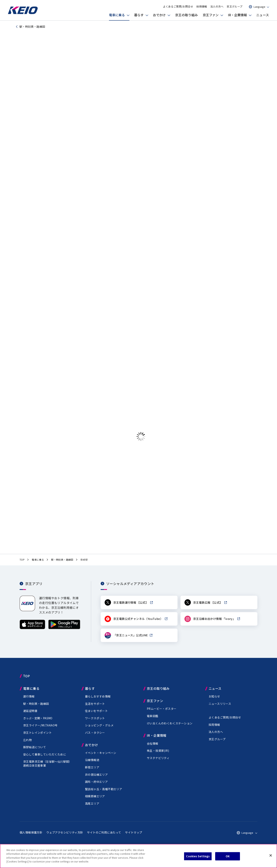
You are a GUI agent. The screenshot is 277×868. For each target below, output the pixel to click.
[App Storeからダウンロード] (32, 632)
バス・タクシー (95, 736)
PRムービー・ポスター (162, 712)
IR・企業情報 (237, 15)
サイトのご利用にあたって (104, 836)
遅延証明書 (30, 714)
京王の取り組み (187, 15)
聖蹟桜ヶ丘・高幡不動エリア (104, 793)
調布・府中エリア (96, 785)
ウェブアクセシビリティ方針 (65, 836)
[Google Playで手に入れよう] (64, 632)
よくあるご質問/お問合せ (178, 6)
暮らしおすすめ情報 (98, 700)
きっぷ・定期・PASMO (38, 722)
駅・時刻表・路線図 (36, 707)
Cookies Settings (198, 856)
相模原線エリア (95, 800)
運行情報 (29, 700)
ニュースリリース (220, 707)
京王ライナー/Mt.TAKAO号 (40, 729)
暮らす (139, 15)
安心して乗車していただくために (45, 758)
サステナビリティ (158, 761)
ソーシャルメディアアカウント (130, 587)
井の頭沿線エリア (96, 778)
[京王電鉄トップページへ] (23, 13)
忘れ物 (27, 743)
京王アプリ (34, 587)
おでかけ (159, 15)
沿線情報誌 (92, 763)
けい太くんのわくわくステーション (170, 727)
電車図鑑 (153, 719)
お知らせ (214, 700)
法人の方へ (217, 6)
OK (228, 856)
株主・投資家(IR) (158, 754)
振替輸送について (35, 751)
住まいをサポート (96, 714)
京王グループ (234, 6)
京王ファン (211, 15)
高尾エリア (92, 807)
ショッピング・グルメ (99, 729)
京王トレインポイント (37, 736)
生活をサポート (95, 707)
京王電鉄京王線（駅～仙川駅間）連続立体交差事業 (47, 767)
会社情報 (153, 747)
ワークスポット (95, 722)
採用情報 (202, 6)
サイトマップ (134, 836)
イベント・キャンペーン (101, 756)
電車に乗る (117, 15)
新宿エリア (92, 771)
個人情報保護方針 (31, 836)
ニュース (263, 15)
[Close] (271, 856)
